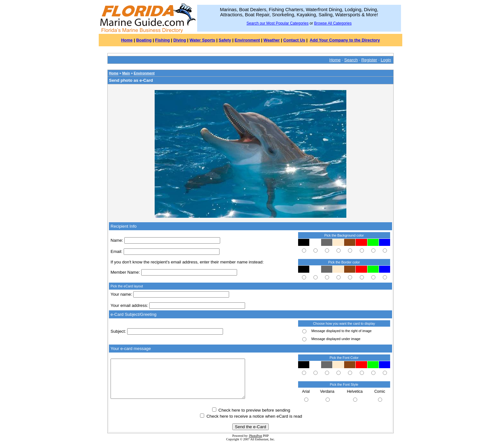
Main (126, 73)
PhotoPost (256, 436)
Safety (225, 40)
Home (127, 40)
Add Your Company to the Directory (345, 40)
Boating (144, 40)
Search (351, 60)
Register (369, 60)
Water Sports (202, 40)
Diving (180, 40)
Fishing (162, 40)
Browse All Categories (333, 23)
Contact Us (294, 40)
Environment (247, 40)
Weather (272, 40)
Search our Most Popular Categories (278, 23)
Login (386, 60)
